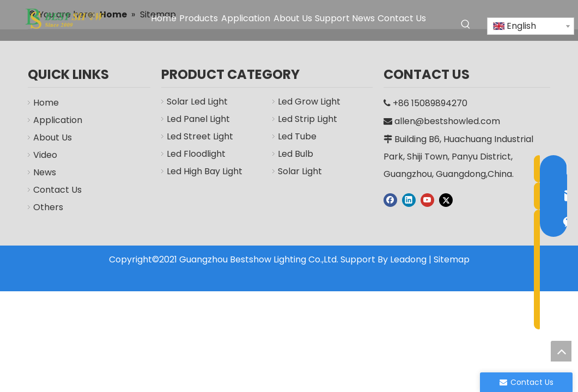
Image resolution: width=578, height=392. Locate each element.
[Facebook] (390, 200)
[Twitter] (446, 200)
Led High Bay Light (205, 171)
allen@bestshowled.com (447, 121)
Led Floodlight (196, 154)
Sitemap (452, 259)
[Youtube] (427, 200)
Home (46, 103)
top (561, 351)
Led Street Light (200, 136)
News (45, 172)
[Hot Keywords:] (466, 24)
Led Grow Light (309, 102)
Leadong (408, 259)
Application (58, 120)
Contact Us (57, 190)
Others (48, 207)
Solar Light (300, 171)
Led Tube (297, 136)
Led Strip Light (308, 119)
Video (45, 155)
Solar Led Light (197, 102)
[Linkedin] (409, 200)
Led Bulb (296, 154)
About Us (53, 137)
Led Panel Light (198, 119)
